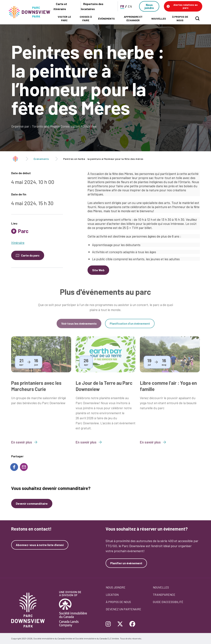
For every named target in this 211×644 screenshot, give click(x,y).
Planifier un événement (126, 563)
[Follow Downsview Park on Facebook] (132, 624)
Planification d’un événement (130, 326)
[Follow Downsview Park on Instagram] (110, 624)
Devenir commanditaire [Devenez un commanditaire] (32, 503)
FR (122, 6)
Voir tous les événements (79, 326)
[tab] (37, 232)
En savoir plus (24, 445)
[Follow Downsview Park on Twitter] (120, 624)
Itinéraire (18, 243)
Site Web (98, 270)
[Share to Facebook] (14, 467)
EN (130, 6)
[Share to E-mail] (24, 467)
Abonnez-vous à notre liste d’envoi (40, 545)
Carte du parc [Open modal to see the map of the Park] (30, 255)
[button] (183, 6)
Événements (41, 159)
